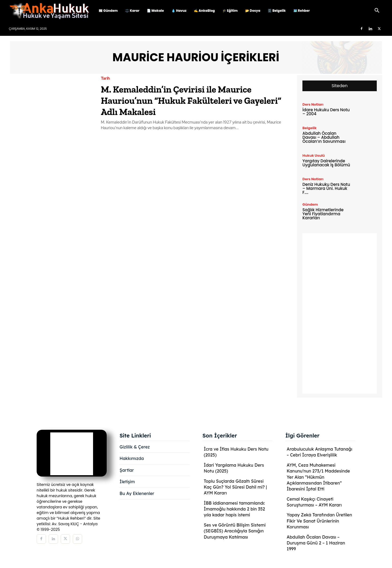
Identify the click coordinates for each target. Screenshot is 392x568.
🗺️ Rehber (302, 11)
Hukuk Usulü (314, 156)
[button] (377, 11)
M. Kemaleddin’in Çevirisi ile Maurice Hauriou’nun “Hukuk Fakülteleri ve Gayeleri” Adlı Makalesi (193, 100)
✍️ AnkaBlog (204, 11)
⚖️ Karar (132, 11)
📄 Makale (155, 11)
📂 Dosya (253, 11)
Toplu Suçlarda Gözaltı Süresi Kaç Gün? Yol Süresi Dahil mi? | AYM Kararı (235, 487)
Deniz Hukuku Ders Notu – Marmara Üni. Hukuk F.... (326, 188)
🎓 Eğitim (230, 11)
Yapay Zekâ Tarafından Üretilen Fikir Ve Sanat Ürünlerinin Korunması (319, 521)
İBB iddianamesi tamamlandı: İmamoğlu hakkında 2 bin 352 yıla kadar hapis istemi (234, 509)
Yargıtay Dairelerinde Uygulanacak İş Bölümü (326, 163)
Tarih (105, 78)
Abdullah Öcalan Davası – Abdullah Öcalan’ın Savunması (324, 137)
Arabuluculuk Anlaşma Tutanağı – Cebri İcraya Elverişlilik (319, 452)
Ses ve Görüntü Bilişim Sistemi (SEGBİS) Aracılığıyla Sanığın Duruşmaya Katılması (235, 531)
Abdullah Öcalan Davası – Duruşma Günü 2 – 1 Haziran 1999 (316, 543)
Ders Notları (313, 104)
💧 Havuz (179, 11)
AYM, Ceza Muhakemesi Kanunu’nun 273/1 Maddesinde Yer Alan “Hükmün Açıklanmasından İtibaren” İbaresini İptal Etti (318, 477)
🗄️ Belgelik (277, 11)
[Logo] (52, 11)
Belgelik (310, 128)
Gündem (310, 204)
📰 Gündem (108, 11)
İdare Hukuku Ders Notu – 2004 (326, 112)
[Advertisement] (340, 313)
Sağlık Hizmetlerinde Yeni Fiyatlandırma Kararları (323, 214)
